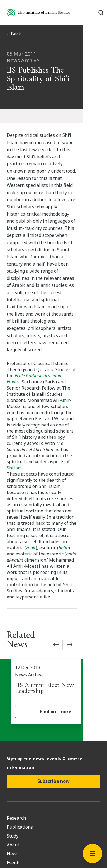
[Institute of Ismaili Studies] (39, 12)
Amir (82, 324)
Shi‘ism (37, 373)
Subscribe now (53, 640)
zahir (75, 428)
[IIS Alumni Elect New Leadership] (56, 550)
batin (13, 434)
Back (14, 34)
